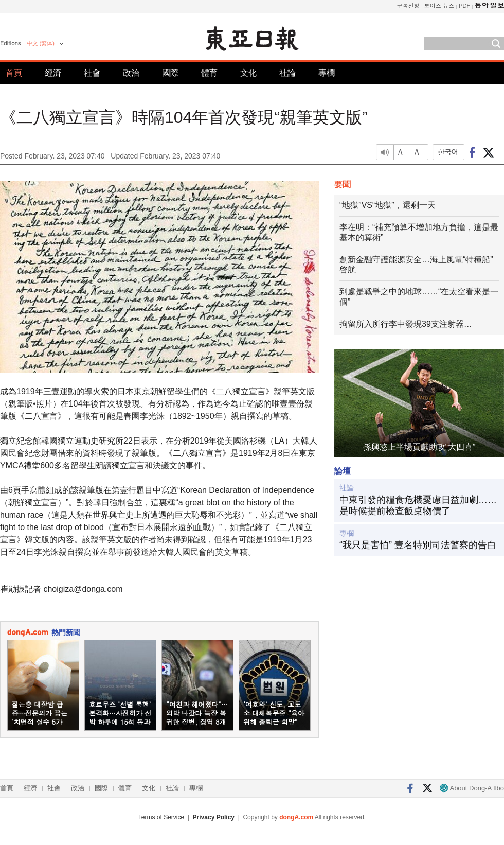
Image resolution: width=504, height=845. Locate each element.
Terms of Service (161, 817)
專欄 (327, 73)
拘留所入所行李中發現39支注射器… (406, 324)
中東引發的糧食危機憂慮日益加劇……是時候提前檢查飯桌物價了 (418, 505)
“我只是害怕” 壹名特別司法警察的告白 (418, 545)
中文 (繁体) (41, 43)
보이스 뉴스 (439, 5)
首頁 (14, 73)
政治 (131, 73)
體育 (209, 73)
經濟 (53, 73)
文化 (248, 73)
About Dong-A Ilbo (472, 788)
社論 (287, 73)
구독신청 (408, 5)
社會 (92, 73)
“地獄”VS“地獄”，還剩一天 (388, 205)
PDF (464, 5)
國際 (170, 73)
